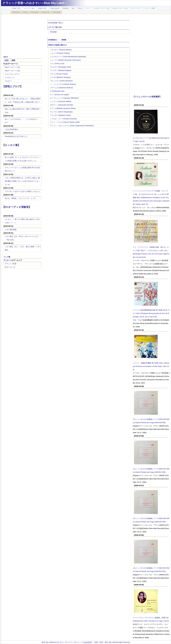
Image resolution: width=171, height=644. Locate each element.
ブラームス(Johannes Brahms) (61, 88)
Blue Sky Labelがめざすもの (52, 642)
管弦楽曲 (53, 32)
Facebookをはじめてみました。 (17, 136)
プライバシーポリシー (73, 642)
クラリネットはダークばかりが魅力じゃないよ (22, 191)
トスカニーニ (10, 78)
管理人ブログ (12, 86)
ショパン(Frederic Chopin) (60, 53)
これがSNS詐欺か (11, 129)
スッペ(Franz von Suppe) (59, 95)
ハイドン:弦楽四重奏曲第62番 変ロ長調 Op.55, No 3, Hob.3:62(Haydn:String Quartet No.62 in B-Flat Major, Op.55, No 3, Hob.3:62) (151, 313)
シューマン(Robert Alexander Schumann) (65, 60)
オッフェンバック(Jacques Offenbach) (64, 98)
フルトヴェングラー (12, 74)
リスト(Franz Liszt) (57, 64)
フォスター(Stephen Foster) (60, 115)
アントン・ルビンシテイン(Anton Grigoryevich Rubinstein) (72, 126)
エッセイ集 (11, 145)
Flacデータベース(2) (12, 71)
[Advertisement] (23, 34)
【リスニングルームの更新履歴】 (147, 97)
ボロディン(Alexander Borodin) (62, 105)
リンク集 (7, 257)
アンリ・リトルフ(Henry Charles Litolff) (65, 122)
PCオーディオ (10, 267)
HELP (6, 57)
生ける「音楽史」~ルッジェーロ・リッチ (20, 198)
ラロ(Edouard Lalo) (57, 91)
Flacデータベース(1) (12, 67)
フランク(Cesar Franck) (59, 74)
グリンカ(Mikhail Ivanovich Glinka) (63, 108)
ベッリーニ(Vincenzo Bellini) (61, 101)
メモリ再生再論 (11, 230)
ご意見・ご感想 (9, 60)
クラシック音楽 (11, 264)
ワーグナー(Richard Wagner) (61, 70)
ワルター (8, 81)
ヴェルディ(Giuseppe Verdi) (60, 67)
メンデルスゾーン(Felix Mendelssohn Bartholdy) (68, 57)
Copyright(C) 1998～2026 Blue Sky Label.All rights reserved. (107, 642)
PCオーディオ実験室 (17, 207)
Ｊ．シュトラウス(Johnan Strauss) (63, 84)
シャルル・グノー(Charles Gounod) (63, 119)
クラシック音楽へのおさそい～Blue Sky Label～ (35, 3)
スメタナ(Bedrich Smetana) (60, 77)
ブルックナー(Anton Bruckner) (61, 81)
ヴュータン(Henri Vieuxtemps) (61, 112)
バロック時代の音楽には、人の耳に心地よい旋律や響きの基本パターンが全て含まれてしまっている (22, 181)
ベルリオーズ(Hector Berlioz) (61, 50)
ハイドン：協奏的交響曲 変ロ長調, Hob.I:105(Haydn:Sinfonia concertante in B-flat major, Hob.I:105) (151, 366)
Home (50, 23)
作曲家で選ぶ (57, 23)
